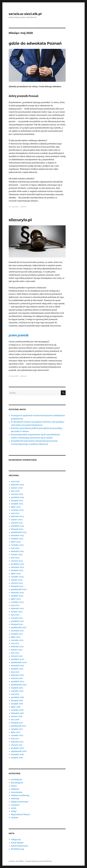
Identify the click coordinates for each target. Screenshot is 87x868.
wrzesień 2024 (18, 535)
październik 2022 (19, 589)
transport (15, 805)
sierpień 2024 (17, 539)
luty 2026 (15, 491)
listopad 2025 (17, 500)
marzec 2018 (17, 716)
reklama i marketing (20, 795)
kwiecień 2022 (17, 608)
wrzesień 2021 (17, 631)
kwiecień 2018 (17, 713)
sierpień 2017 (17, 729)
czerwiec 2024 (17, 545)
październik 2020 (19, 662)
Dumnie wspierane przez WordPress (39, 861)
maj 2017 (15, 739)
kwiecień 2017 (17, 742)
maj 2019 (15, 694)
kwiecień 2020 (17, 675)
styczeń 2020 (17, 678)
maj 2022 (15, 605)
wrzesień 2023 (17, 567)
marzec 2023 (17, 580)
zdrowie (23, 207)
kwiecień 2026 (18, 485)
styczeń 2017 (17, 745)
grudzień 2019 (17, 681)
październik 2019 (19, 685)
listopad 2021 (17, 624)
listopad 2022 (17, 586)
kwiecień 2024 (17, 551)
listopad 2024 (17, 529)
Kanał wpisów (17, 843)
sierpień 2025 (17, 504)
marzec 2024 (17, 554)
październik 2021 (19, 627)
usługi (14, 811)
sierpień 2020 (17, 669)
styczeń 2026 (17, 494)
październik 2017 (19, 726)
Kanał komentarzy (19, 846)
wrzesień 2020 (18, 666)
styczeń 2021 (17, 656)
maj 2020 (15, 672)
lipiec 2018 (16, 707)
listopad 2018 (17, 700)
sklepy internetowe (20, 802)
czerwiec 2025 (17, 510)
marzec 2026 (17, 488)
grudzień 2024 (18, 526)
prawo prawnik (19, 335)
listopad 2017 (17, 723)
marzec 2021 (17, 650)
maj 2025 (15, 513)
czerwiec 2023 (17, 577)
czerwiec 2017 (17, 735)
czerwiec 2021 (17, 640)
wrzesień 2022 (18, 593)
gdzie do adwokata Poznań (35, 43)
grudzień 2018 (17, 697)
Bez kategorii (17, 783)
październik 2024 (19, 532)
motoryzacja (17, 792)
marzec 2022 (17, 612)
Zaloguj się (16, 839)
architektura (17, 779)
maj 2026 (15, 481)
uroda (14, 808)
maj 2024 (15, 548)
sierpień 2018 (17, 704)
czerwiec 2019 (17, 691)
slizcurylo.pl (20, 220)
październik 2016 (19, 751)
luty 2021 (15, 653)
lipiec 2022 (16, 599)
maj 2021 (15, 643)
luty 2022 (15, 615)
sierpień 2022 (17, 596)
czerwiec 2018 (17, 710)
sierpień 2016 (17, 758)
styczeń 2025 (17, 523)
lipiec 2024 (16, 542)
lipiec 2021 (16, 637)
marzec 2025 (17, 520)
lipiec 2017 (16, 732)
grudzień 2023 (17, 564)
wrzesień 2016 (17, 754)
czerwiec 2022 (17, 602)
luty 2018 (15, 719)
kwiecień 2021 (17, 646)
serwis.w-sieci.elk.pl (25, 14)
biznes (14, 786)
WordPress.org (18, 849)
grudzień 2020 (18, 659)
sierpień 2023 (17, 570)
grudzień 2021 (17, 621)
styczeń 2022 (17, 618)
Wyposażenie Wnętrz (21, 814)
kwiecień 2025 (17, 516)
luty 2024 (15, 558)
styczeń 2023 (17, 583)
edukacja (15, 789)
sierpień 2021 (17, 634)
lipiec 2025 (16, 507)
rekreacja (15, 799)
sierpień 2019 (17, 688)
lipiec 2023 (16, 573)
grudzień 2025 (18, 497)
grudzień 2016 (17, 748)
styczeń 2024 (17, 561)
